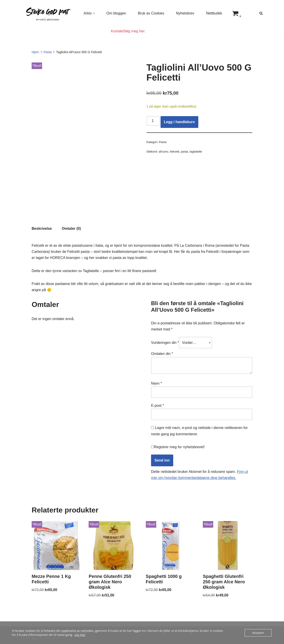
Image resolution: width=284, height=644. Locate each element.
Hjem (35, 52)
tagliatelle (196, 152)
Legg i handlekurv (179, 122)
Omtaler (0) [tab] (71, 229)
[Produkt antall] (153, 121)
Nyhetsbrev (185, 13)
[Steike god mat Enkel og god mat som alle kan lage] (47, 13)
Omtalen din (162, 354)
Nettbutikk (214, 13)
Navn (156, 383)
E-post (157, 406)
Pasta (47, 52)
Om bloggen (116, 13)
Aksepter (258, 633)
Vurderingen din (165, 343)
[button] (94, 13)
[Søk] (261, 13)
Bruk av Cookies (151, 13)
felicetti (175, 152)
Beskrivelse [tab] (42, 229)
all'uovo (164, 152)
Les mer (80, 635)
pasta (185, 152)
